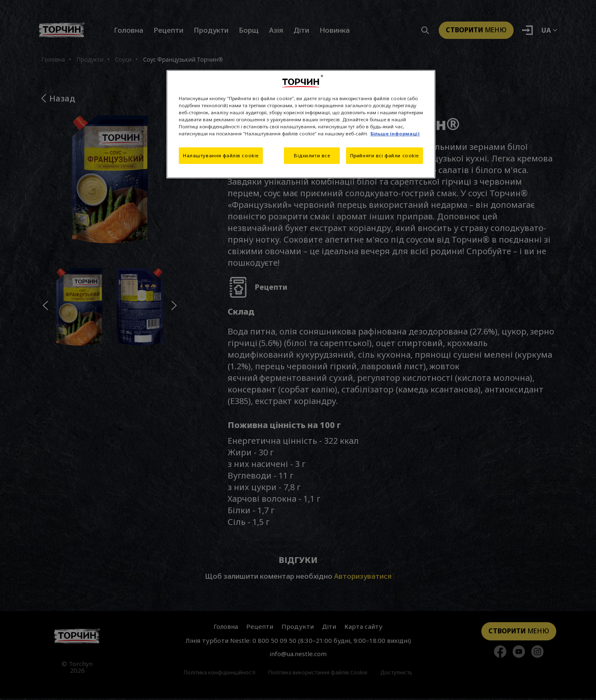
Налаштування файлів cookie (221, 155)
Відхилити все (311, 155)
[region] (301, 124)
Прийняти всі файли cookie (385, 155)
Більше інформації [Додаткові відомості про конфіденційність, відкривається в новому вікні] (395, 134)
